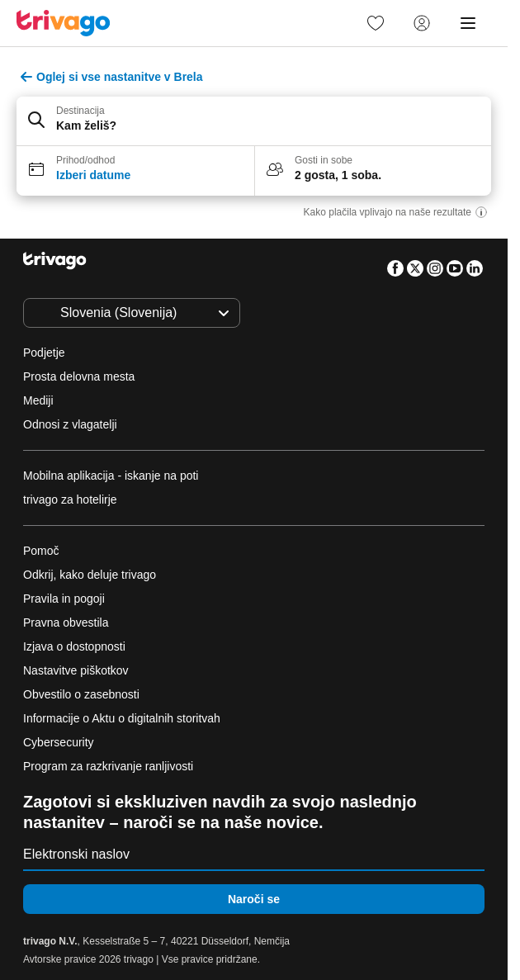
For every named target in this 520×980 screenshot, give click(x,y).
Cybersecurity (59, 742)
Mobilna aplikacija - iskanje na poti (111, 476)
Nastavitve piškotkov (78, 670)
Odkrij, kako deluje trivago (90, 575)
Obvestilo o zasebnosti (81, 694)
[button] (254, 121)
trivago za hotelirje (70, 499)
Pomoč (41, 551)
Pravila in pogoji (64, 599)
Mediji (38, 400)
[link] (376, 23)
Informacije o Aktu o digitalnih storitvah (122, 718)
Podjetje (44, 353)
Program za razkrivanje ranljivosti (108, 766)
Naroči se (254, 899)
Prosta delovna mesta (79, 376)
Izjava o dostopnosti (74, 646)
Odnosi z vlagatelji (70, 424)
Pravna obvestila (66, 623)
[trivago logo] (64, 23)
